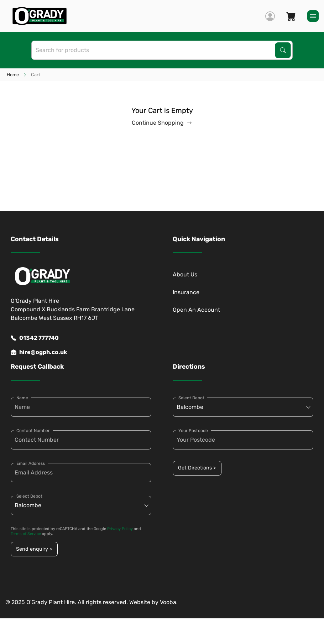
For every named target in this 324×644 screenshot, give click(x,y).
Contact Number (33, 431)
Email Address (31, 463)
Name (22, 398)
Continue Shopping (162, 123)
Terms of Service (26, 534)
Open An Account (196, 310)
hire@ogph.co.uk (39, 352)
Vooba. (169, 602)
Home (13, 75)
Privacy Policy (120, 529)
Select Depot (29, 496)
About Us (185, 274)
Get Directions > (197, 468)
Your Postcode (193, 431)
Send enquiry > (34, 549)
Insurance (186, 292)
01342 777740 (35, 338)
